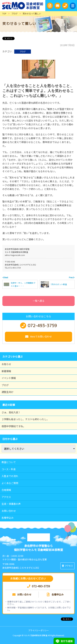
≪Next (5, 277)
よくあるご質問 (10, 483)
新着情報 (6, 371)
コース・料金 (9, 469)
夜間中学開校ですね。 (13, 426)
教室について (9, 462)
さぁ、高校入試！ (11, 412)
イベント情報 (9, 378)
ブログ (23, 51)
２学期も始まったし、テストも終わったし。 (25, 419)
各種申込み (8, 518)
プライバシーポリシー (38, 630)
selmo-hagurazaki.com (15, 255)
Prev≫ (72, 277)
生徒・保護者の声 (11, 504)
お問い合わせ (9, 511)
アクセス (6, 497)
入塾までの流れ (10, 476)
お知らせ (6, 364)
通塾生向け (8, 392)
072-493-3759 (15, 268)
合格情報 (6, 490)
